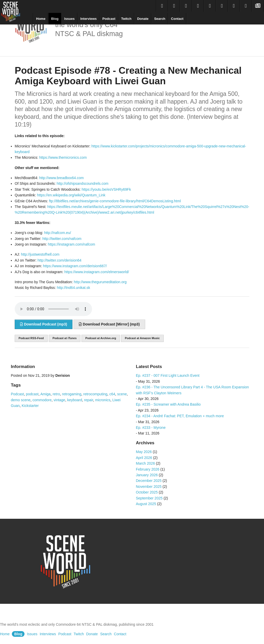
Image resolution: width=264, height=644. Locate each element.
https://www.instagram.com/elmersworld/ (97, 272)
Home (41, 19)
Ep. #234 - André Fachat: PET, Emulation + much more (180, 416)
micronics (103, 400)
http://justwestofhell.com (40, 254)
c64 (112, 394)
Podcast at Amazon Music (142, 338)
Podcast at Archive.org (101, 338)
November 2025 (149, 487)
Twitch (126, 19)
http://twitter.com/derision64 (59, 260)
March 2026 (145, 463)
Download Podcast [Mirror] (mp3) (109, 324)
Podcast (109, 19)
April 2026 (144, 458)
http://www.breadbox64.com (61, 178)
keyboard (75, 400)
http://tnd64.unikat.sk (73, 288)
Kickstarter (30, 406)
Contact (177, 19)
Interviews (89, 19)
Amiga (45, 394)
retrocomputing (95, 394)
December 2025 (149, 481)
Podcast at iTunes (65, 338)
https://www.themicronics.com (63, 157)
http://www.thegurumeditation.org (100, 282)
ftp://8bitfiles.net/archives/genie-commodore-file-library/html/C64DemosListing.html (115, 201)
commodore (42, 400)
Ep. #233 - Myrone (151, 428)
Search (160, 19)
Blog (55, 19)
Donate (143, 19)
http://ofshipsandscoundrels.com (83, 183)
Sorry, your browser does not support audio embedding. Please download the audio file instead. (53, 309)
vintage (59, 400)
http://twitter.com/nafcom (62, 239)
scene (122, 394)
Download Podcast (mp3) (44, 324)
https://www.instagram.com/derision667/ (75, 266)
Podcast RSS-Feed (31, 338)
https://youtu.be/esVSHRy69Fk (106, 189)
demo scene (21, 400)
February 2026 (148, 469)
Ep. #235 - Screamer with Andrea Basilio (168, 404)
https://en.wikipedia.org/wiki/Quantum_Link (71, 195)
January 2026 (147, 475)
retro (56, 394)
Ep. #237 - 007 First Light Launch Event (168, 375)
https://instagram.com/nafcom (71, 244)
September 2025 (149, 498)
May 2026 (144, 452)
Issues (69, 19)
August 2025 (146, 504)
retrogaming (72, 394)
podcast (32, 394)
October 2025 (147, 492)
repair (89, 400)
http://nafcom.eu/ (57, 233)
